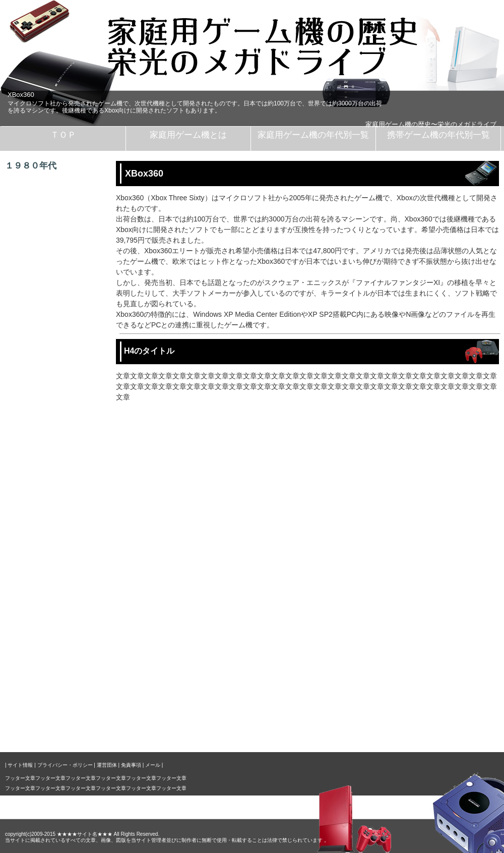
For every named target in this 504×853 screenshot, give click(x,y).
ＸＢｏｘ (42, 495)
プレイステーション (59, 389)
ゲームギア (45, 622)
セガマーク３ (49, 262)
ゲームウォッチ (52, 580)
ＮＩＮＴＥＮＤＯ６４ (63, 410)
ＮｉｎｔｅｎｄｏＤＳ (63, 643)
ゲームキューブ (52, 474)
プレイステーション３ (63, 537)
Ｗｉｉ (38, 558)
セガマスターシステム (63, 283)
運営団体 (107, 765)
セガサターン (49, 368)
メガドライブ (49, 325)
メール (153, 765)
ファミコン (45, 219)
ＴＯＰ (63, 135)
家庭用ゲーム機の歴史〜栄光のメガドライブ (431, 124)
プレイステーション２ (63, 452)
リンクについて (52, 728)
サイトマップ (49, 707)
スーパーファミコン (59, 347)
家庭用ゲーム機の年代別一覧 (313, 135)
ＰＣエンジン (49, 304)
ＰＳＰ (38, 664)
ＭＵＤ (38, 686)
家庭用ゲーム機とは (188, 135)
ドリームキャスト (56, 431)
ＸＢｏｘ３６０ (52, 516)
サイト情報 (20, 765)
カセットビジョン (56, 198)
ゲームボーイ (49, 601)
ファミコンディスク (59, 241)
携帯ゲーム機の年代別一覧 (438, 135)
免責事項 (131, 765)
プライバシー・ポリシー (65, 765)
